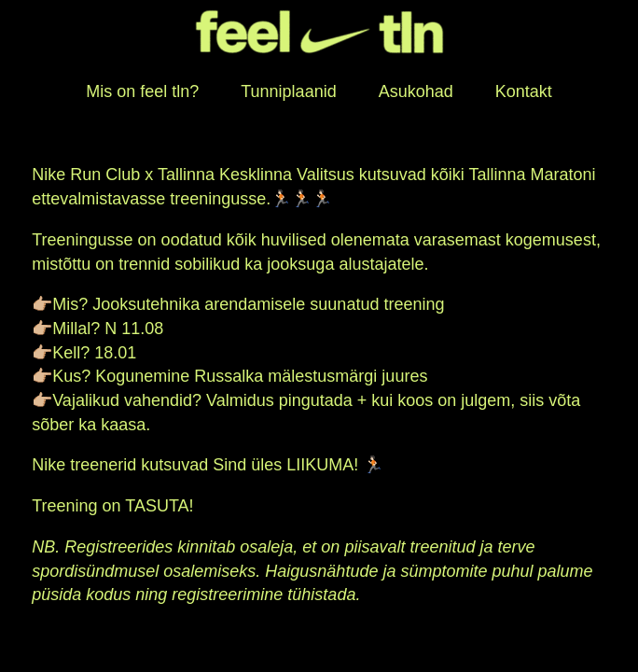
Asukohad (416, 91)
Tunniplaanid (288, 91)
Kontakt (524, 91)
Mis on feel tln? (142, 91)
